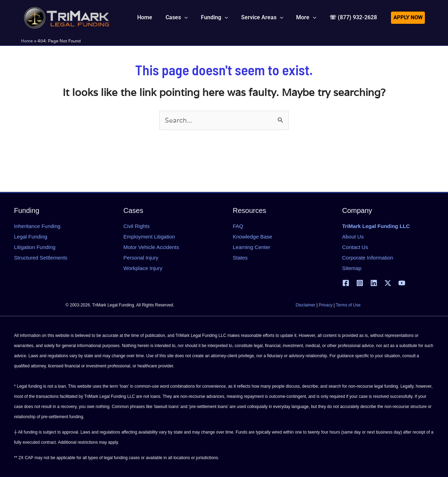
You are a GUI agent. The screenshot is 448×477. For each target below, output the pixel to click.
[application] (193, 18)
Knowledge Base (253, 237)
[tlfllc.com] (66, 17)
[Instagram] (360, 283)
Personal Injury (141, 258)
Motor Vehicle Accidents (151, 247)
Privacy (326, 305)
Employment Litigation (149, 237)
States (240, 258)
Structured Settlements (41, 258)
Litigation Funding (35, 247)
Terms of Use (348, 305)
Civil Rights (137, 226)
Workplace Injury (143, 268)
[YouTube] (402, 283)
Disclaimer (306, 305)
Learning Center (252, 247)
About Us (353, 237)
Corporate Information (368, 258)
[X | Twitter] (388, 283)
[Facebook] (346, 283)
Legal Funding (31, 237)
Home (27, 41)
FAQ (238, 226)
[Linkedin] (374, 283)
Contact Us (355, 247)
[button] (185, 18)
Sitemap (352, 268)
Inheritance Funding (37, 226)
